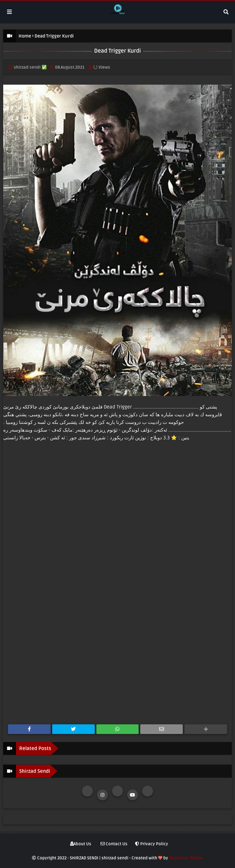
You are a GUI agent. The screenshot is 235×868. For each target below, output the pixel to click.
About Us (81, 844)
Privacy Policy (152, 844)
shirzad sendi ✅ (30, 67)
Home (25, 36)
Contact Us (114, 844)
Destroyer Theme (186, 858)
